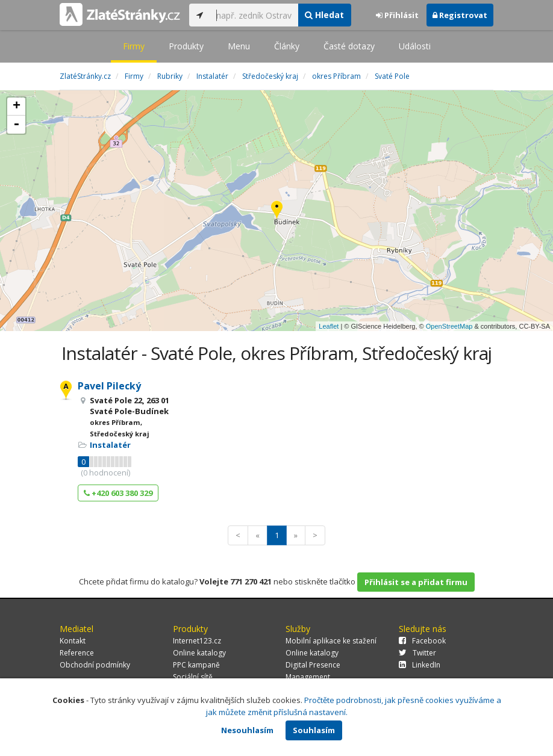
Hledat (324, 15)
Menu (239, 46)
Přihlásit (397, 15)
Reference (77, 653)
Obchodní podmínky (95, 665)
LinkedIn (420, 665)
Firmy (134, 46)
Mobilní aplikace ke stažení (331, 641)
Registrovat (460, 15)
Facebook (422, 641)
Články (287, 46)
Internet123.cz (197, 641)
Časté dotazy (349, 46)
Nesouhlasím (247, 730)
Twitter (417, 653)
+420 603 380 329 (118, 493)
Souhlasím (314, 730)
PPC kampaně (196, 665)
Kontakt (73, 641)
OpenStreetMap (449, 326)
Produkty (186, 46)
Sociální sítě (193, 677)
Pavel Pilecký (109, 386)
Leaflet (329, 326)
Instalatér (110, 445)
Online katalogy (199, 653)
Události (415, 46)
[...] (254, 15)
